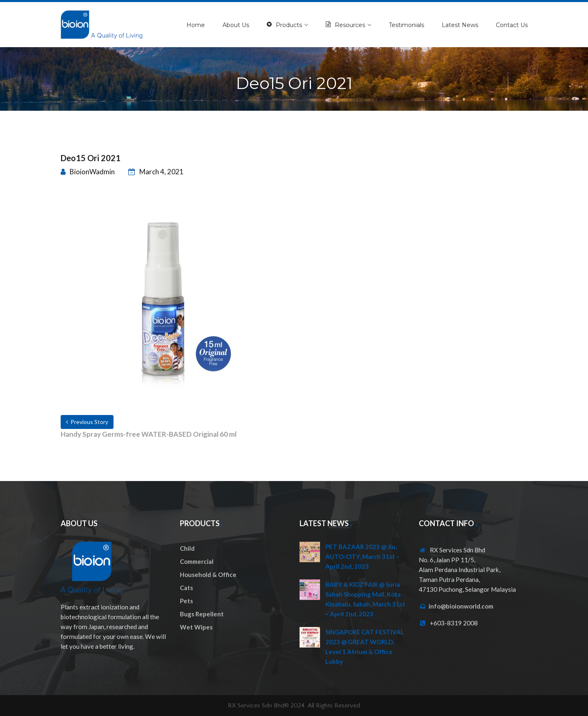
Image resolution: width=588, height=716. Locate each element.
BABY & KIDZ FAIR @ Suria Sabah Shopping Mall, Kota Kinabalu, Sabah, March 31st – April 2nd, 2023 (365, 599)
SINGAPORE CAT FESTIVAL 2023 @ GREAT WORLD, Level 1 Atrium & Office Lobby (365, 647)
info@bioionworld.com (461, 606)
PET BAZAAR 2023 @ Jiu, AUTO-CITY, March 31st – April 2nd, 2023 (362, 556)
